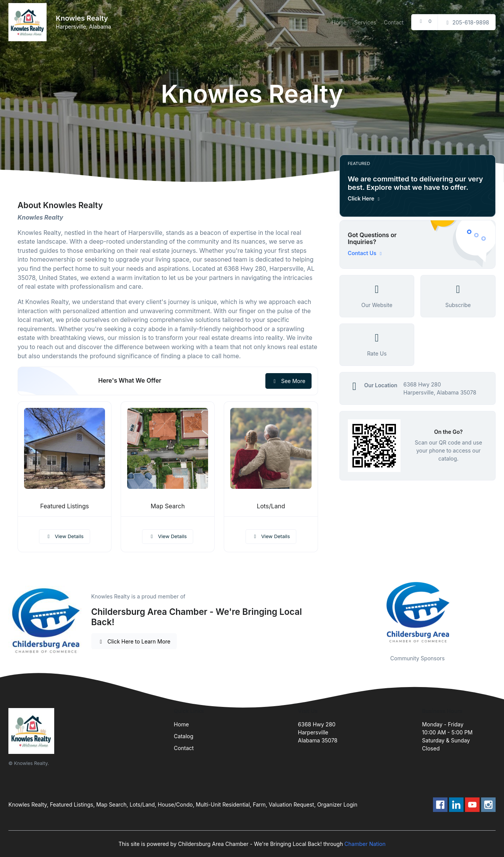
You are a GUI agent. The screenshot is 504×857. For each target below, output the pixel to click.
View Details (65, 536)
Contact (394, 22)
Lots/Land (271, 506)
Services (365, 22)
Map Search (168, 506)
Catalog (183, 736)
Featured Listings (65, 506)
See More (288, 381)
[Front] (29, 22)
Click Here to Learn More (134, 641)
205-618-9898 (467, 22)
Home (339, 22)
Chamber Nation (365, 844)
